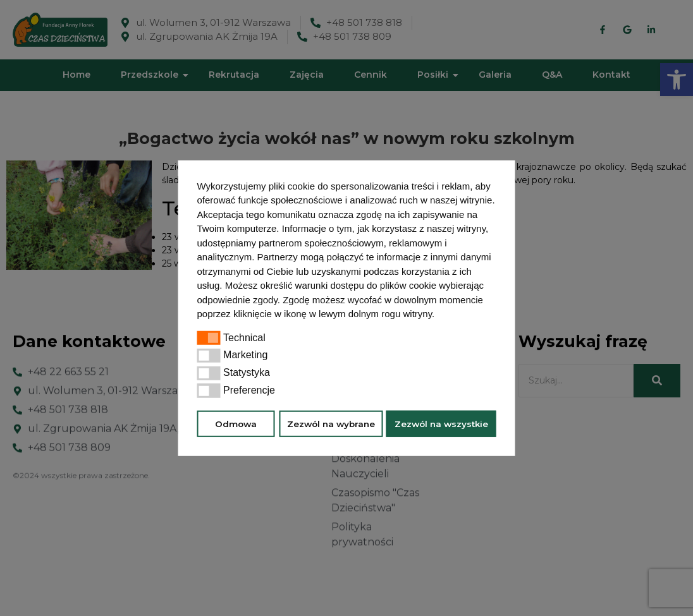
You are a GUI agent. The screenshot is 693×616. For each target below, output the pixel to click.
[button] (439, 315)
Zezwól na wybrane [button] (331, 423)
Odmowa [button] (236, 423)
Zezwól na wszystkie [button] (441, 423)
